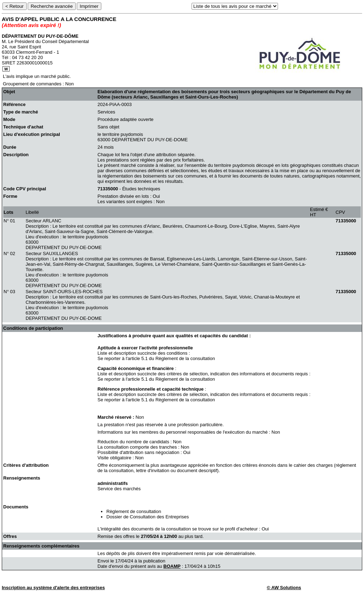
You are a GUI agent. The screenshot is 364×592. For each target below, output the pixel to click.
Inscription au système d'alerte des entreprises (53, 588)
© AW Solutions (284, 588)
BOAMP (172, 566)
